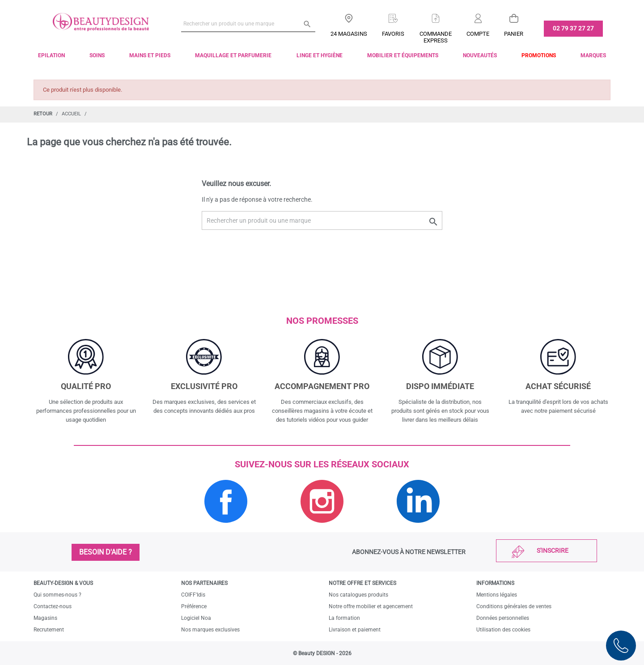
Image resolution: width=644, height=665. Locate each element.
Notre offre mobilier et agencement (371, 606)
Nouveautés (480, 55)
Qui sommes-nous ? (57, 595)
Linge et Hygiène (320, 55)
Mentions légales (497, 595)
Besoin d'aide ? (106, 552)
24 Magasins (349, 34)
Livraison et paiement (355, 630)
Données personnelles (503, 618)
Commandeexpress (436, 37)
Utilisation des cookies (503, 630)
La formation (344, 618)
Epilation (51, 55)
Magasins (45, 618)
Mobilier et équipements (403, 55)
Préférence (194, 606)
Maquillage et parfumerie (233, 55)
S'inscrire (553, 551)
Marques (593, 55)
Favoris (393, 34)
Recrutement (49, 630)
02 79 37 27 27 (573, 28)
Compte (478, 34)
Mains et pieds (150, 55)
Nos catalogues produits (358, 595)
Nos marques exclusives (210, 630)
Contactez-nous (53, 606)
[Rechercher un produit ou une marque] (248, 24)
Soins (97, 55)
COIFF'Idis (193, 595)
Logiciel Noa (196, 618)
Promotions (539, 55)
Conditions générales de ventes (514, 606)
